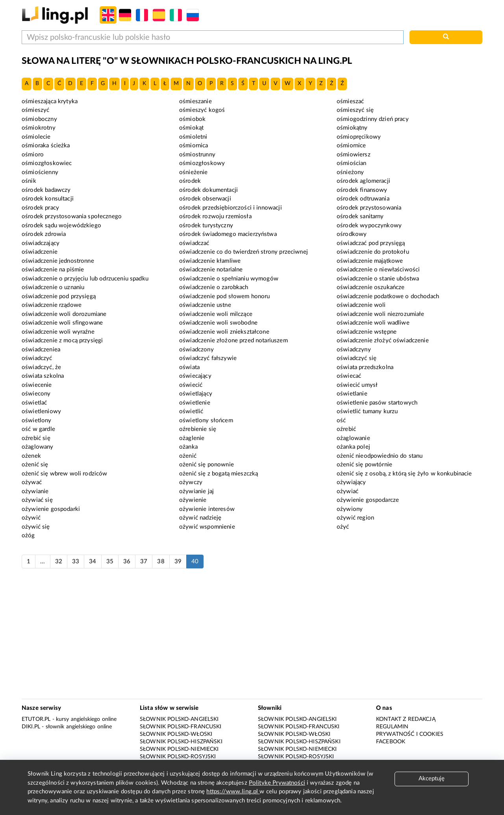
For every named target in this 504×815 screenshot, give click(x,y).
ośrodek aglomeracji (363, 181)
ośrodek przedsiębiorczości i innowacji (231, 208)
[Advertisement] (252, 638)
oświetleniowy (41, 411)
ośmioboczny (39, 119)
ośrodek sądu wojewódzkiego (61, 226)
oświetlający (196, 394)
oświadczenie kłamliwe (210, 261)
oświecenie (37, 385)
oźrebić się (36, 438)
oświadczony (196, 350)
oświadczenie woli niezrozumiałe (381, 314)
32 (59, 562)
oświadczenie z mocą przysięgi (62, 341)
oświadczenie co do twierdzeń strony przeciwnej (244, 252)
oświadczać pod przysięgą (371, 243)
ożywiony (350, 509)
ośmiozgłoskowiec (47, 163)
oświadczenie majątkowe (370, 261)
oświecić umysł (357, 385)
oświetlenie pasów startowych (377, 403)
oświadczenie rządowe (52, 305)
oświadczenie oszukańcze (371, 287)
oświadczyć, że (41, 367)
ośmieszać (350, 101)
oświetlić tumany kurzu (367, 411)
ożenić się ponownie (207, 465)
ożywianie (35, 491)
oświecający (195, 376)
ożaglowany (38, 447)
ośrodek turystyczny (206, 226)
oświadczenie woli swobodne (218, 323)
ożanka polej (353, 447)
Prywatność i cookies (410, 734)
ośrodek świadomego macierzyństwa (228, 234)
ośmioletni (193, 137)
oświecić (191, 385)
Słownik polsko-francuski (181, 727)
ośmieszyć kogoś (202, 110)
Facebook (391, 742)
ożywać (32, 482)
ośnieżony (350, 172)
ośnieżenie (194, 172)
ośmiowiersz (354, 155)
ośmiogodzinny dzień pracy (373, 119)
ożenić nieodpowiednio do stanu (380, 456)
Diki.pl (31, 727)
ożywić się (36, 527)
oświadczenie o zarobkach (214, 287)
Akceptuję (432, 779)
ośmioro (33, 155)
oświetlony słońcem (206, 420)
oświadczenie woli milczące (216, 314)
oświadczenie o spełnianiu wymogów (229, 279)
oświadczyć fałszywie (208, 358)
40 (195, 562)
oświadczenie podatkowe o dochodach (388, 296)
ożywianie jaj (196, 491)
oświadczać (194, 243)
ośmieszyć (35, 110)
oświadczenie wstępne (367, 332)
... (43, 562)
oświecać (349, 376)
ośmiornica (194, 146)
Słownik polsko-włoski (176, 734)
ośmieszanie (195, 101)
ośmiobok (192, 119)
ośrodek (190, 181)
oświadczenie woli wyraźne (58, 332)
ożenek (31, 456)
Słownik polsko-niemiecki (179, 749)
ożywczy (191, 482)
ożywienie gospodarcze (368, 500)
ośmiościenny (40, 172)
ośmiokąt (191, 128)
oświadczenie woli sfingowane (62, 323)
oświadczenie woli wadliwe (373, 323)
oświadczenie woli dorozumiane (64, 314)
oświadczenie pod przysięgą (59, 296)
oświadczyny (354, 350)
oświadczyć (37, 358)
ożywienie (193, 500)
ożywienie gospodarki (51, 509)
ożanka (188, 447)
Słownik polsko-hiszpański (181, 742)
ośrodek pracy (40, 208)
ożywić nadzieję (200, 518)
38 (161, 562)
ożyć (343, 527)
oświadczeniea (41, 350)
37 (144, 562)
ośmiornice (351, 146)
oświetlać (34, 403)
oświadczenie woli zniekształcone (224, 332)
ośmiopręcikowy (359, 137)
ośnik (29, 181)
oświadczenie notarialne (211, 270)
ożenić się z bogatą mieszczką (219, 474)
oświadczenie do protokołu (373, 252)
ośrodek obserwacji (205, 199)
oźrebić (346, 429)
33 (76, 562)
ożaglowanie (353, 438)
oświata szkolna (43, 376)
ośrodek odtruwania (363, 199)
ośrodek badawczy (46, 190)
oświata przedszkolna (365, 367)
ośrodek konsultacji (48, 199)
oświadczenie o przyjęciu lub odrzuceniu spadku (85, 279)
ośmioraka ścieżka (46, 146)
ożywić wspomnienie (207, 527)
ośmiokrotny (39, 128)
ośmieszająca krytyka (50, 101)
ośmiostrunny (197, 155)
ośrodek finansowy (362, 190)
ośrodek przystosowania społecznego (72, 216)
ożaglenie (192, 438)
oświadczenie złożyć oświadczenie (383, 341)
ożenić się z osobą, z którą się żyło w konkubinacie (404, 474)
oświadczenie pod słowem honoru (225, 296)
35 (110, 562)
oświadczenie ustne (205, 305)
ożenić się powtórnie (364, 465)
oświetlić (191, 411)
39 (178, 562)
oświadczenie (40, 252)
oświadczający (41, 243)
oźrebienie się (198, 429)
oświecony (36, 394)
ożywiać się (37, 500)
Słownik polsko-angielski (179, 719)
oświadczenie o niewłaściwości (378, 270)
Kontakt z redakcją (406, 719)
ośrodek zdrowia (44, 234)
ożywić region (355, 518)
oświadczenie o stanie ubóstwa (378, 279)
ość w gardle (38, 429)
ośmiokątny (352, 128)
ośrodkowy (352, 234)
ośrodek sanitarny (360, 216)
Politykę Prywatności (277, 783)
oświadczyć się (357, 358)
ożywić (31, 518)
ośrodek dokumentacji (208, 190)
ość (341, 420)
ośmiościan (352, 163)
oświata (189, 367)
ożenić (188, 456)
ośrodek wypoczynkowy (369, 226)
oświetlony (37, 420)
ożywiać (347, 491)
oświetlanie (352, 394)
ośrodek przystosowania (369, 208)
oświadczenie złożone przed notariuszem (233, 341)
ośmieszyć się (355, 110)
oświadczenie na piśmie (53, 270)
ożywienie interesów (207, 509)
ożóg (28, 536)
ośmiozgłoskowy (202, 163)
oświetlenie (195, 403)
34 (93, 562)
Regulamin (392, 727)
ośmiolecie (36, 137)
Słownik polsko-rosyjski (178, 757)
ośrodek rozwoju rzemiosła (215, 216)
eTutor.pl (36, 719)
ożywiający (351, 482)
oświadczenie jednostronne (58, 261)
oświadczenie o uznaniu (53, 287)
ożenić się (35, 465)
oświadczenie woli (361, 305)
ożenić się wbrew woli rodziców (65, 474)
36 (127, 562)
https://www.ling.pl (233, 792)
